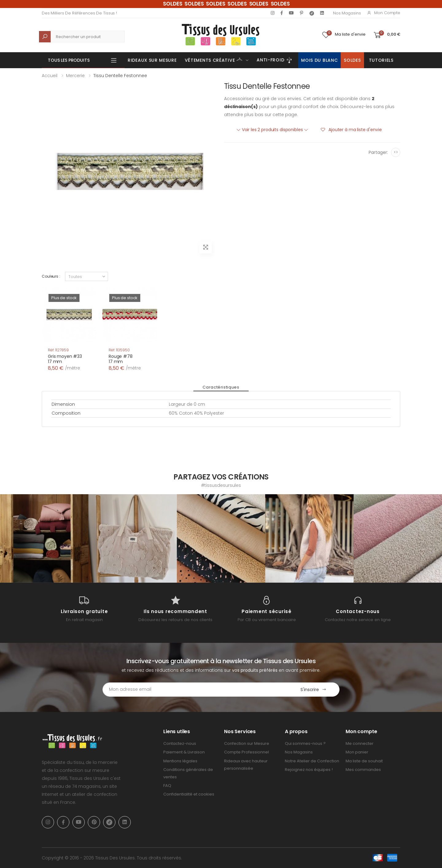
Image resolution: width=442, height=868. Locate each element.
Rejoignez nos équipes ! (309, 770)
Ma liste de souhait (364, 761)
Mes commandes (363, 770)
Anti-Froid (275, 60)
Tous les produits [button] (69, 60)
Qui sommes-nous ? (305, 743)
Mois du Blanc (319, 60)
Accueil (50, 76)
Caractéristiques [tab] (221, 387)
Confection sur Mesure (247, 743)
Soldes (352, 60)
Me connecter (360, 743)
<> (396, 152)
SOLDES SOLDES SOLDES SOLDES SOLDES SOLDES (226, 4)
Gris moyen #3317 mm (65, 359)
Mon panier (357, 752)
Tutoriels (381, 60)
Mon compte (384, 13)
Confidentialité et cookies (189, 794)
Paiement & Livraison (184, 752)
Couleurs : (51, 276)
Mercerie (75, 76)
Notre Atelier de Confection (312, 761)
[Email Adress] (195, 690)
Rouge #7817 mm (121, 359)
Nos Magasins (347, 13)
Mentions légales (180, 761)
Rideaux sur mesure (152, 60)
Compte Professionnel (246, 752)
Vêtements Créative (214, 60)
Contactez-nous (180, 743)
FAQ (167, 786)
